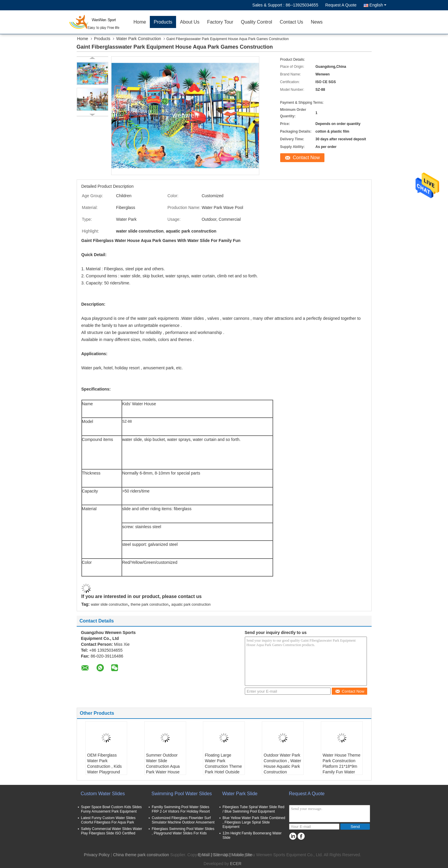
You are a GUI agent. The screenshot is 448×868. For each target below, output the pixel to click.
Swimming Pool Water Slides (182, 794)
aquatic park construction (191, 605)
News (317, 22)
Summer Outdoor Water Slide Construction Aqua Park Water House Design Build (163, 766)
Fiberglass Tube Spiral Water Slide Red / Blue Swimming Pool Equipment (254, 809)
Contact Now (306, 158)
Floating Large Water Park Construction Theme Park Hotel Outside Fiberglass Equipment (223, 769)
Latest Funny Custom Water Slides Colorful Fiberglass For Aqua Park (108, 820)
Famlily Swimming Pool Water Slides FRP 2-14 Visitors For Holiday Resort (181, 809)
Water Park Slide (240, 794)
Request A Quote (341, 5)
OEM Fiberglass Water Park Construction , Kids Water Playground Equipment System (104, 766)
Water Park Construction (139, 39)
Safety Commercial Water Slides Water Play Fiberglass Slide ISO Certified (112, 831)
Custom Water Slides (103, 794)
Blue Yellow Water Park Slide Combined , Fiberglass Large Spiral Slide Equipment (254, 822)
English (378, 5)
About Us (190, 22)
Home (140, 22)
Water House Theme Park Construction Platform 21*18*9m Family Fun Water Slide (342, 766)
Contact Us (292, 22)
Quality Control (257, 22)
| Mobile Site (241, 855)
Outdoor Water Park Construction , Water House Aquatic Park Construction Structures (282, 766)
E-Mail (204, 855)
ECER (236, 864)
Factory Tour (220, 22)
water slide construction (109, 605)
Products (163, 22)
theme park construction (150, 605)
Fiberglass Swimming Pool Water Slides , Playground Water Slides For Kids (183, 831)
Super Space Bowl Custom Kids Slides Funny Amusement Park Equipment (111, 809)
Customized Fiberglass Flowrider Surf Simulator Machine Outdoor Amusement (183, 820)
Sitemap (221, 855)
